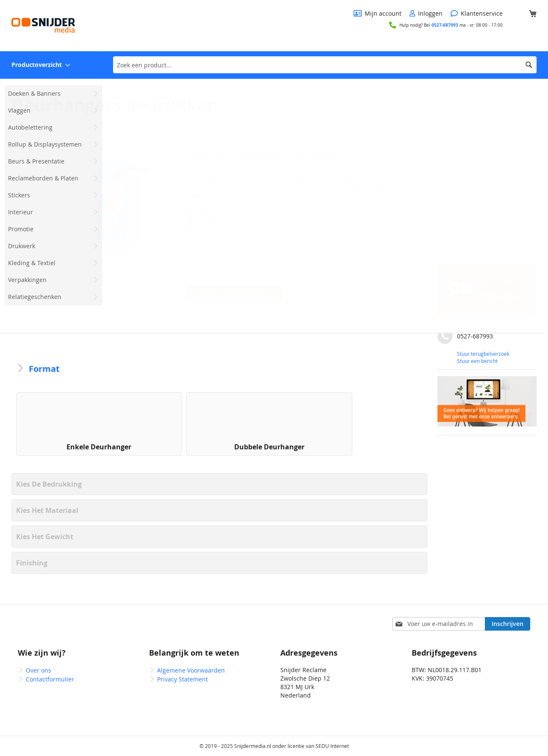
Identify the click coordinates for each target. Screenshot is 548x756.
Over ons (39, 670)
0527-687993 (445, 25)
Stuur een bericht (477, 361)
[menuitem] (41, 65)
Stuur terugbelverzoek (483, 354)
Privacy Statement (183, 679)
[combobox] (325, 65)
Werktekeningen (259, 157)
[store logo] (43, 25)
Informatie (207, 157)
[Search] (529, 65)
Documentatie (316, 157)
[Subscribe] (508, 624)
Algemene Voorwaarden (191, 670)
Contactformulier (50, 679)
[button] (115, 201)
